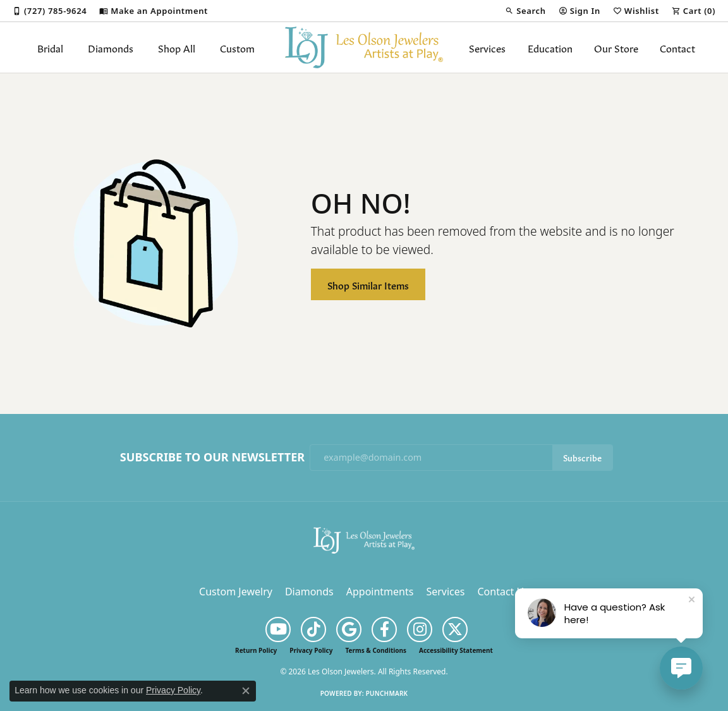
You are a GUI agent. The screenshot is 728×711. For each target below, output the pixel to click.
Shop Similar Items (368, 285)
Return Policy (256, 650)
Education (550, 47)
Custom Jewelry (236, 592)
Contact (677, 47)
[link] (50, 11)
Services (487, 47)
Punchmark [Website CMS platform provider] (387, 693)
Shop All (177, 47)
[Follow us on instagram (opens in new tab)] (420, 629)
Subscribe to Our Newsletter (212, 458)
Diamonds (111, 47)
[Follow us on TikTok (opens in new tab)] (313, 629)
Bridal (50, 47)
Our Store (616, 47)
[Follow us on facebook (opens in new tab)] (384, 629)
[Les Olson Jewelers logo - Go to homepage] (364, 47)
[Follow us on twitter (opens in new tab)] (455, 629)
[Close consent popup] (246, 691)
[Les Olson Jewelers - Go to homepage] (364, 539)
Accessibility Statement (456, 650)
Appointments (380, 592)
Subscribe (582, 457)
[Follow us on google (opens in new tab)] (349, 629)
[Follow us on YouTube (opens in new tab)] (278, 629)
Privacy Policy (311, 650)
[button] (525, 11)
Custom (237, 47)
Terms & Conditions (376, 650)
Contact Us (503, 592)
